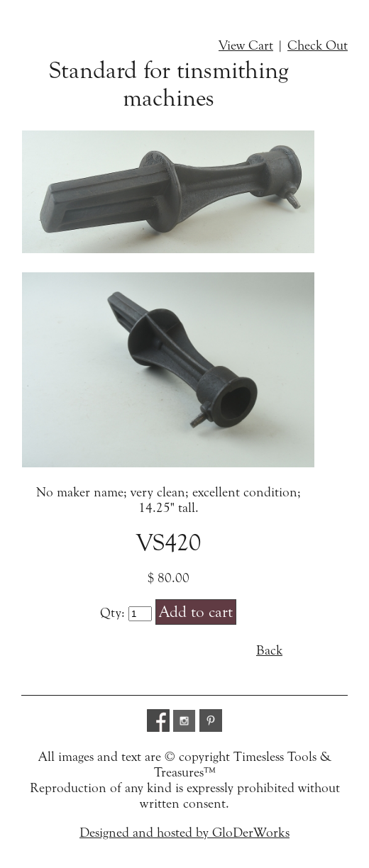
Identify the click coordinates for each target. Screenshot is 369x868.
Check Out (318, 45)
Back (269, 650)
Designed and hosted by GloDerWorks (184, 833)
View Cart (246, 45)
